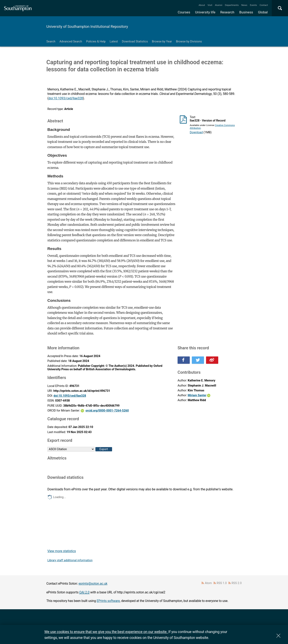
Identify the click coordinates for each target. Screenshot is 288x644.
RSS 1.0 (222, 583)
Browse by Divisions (189, 42)
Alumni (218, 5)
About (202, 5)
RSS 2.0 (237, 583)
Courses (184, 12)
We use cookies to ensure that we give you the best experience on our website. (106, 632)
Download (196, 132)
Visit (210, 5)
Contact (264, 5)
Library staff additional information (70, 560)
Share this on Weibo (212, 360)
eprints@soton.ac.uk (93, 584)
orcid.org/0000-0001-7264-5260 (107, 411)
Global (263, 12)
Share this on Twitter (198, 360)
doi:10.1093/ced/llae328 (66, 98)
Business (246, 12)
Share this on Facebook (184, 360)
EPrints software (108, 601)
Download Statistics (135, 42)
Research (227, 12)
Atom (208, 583)
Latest (114, 42)
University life (205, 12)
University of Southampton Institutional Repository (87, 27)
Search (51, 42)
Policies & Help (96, 42)
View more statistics (62, 551)
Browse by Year (162, 42)
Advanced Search (71, 42)
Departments (232, 5)
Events (254, 5)
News (244, 5)
